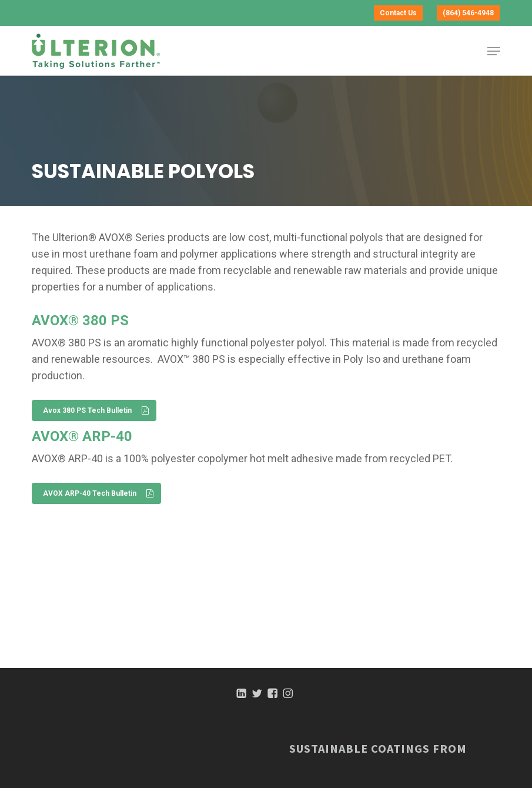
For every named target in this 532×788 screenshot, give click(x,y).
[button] (494, 51)
